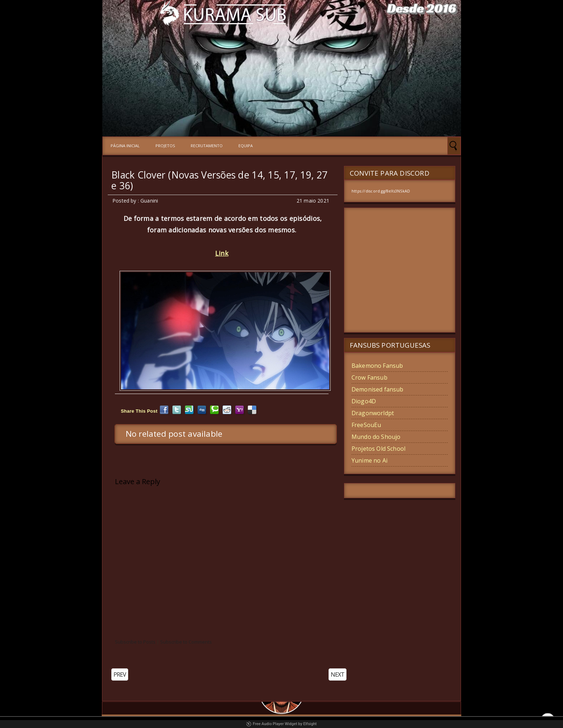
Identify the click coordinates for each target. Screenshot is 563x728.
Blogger (321, 721)
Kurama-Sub (218, 721)
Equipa (246, 146)
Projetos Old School (378, 449)
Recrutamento (207, 146)
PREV (120, 674)
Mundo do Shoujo (376, 437)
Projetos (165, 146)
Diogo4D (364, 401)
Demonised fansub (378, 389)
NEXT (338, 674)
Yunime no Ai (369, 460)
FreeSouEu (366, 425)
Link (222, 253)
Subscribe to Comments (186, 642)
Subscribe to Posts (135, 642)
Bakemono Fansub (377, 366)
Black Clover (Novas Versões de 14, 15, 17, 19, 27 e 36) (219, 180)
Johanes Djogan (382, 721)
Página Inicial (125, 146)
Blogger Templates (257, 721)
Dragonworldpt (373, 413)
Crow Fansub (369, 377)
